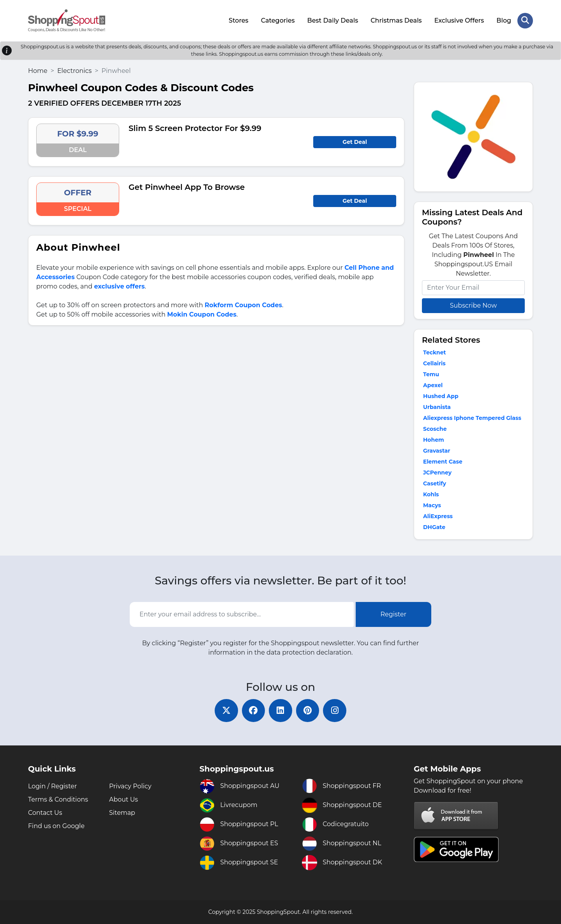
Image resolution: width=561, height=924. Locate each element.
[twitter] (226, 710)
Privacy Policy (130, 786)
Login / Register (53, 786)
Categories (278, 20)
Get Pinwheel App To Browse (187, 187)
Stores (239, 20)
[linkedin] (280, 710)
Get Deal (355, 142)
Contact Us (45, 813)
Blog (504, 20)
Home (38, 70)
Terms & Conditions (58, 799)
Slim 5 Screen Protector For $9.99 (195, 128)
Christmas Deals (396, 20)
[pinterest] (308, 710)
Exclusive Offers (459, 20)
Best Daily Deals (333, 20)
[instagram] (335, 710)
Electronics (74, 70)
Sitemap (122, 813)
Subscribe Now (473, 305)
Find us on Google (56, 826)
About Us (123, 799)
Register (394, 614)
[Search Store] (525, 21)
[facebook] (253, 710)
